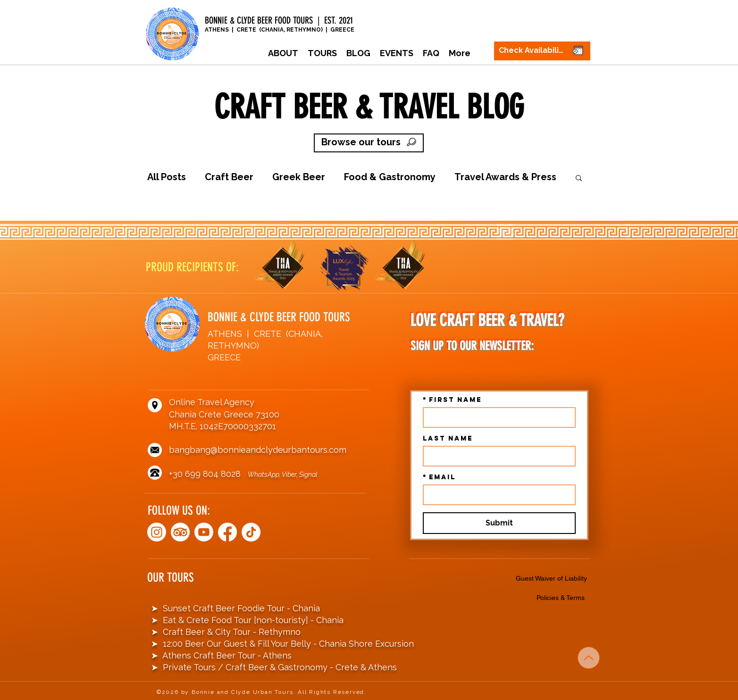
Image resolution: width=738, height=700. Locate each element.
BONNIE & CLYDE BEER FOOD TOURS (279, 317)
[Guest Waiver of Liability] (553, 578)
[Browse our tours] (369, 143)
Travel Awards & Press (505, 177)
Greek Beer (299, 177)
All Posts (167, 177)
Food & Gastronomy (390, 177)
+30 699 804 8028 (208, 474)
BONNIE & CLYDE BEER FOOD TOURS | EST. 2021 (280, 20)
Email (439, 477)
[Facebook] (227, 532)
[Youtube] (204, 532)
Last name (448, 438)
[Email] (496, 495)
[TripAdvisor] (180, 532)
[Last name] (496, 456)
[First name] (496, 417)
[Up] (589, 658)
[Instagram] (157, 532)
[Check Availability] (542, 51)
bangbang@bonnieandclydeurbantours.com (258, 450)
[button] (322, 53)
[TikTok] (251, 532)
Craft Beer (229, 177)
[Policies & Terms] (562, 598)
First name (452, 400)
